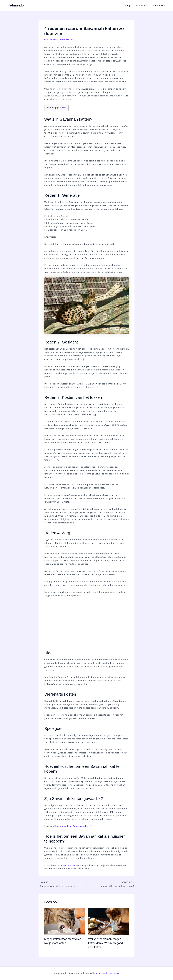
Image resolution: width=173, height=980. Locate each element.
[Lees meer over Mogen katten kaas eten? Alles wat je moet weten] (65, 921)
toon (64, 108)
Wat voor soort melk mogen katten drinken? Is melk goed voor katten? (106, 943)
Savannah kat (67, 865)
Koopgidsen (159, 5)
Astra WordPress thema (107, 973)
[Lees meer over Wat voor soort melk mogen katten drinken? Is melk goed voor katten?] (109, 921)
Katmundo (16, 5)
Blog (129, 5)
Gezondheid (142, 5)
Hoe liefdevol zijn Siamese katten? (73, 826)
